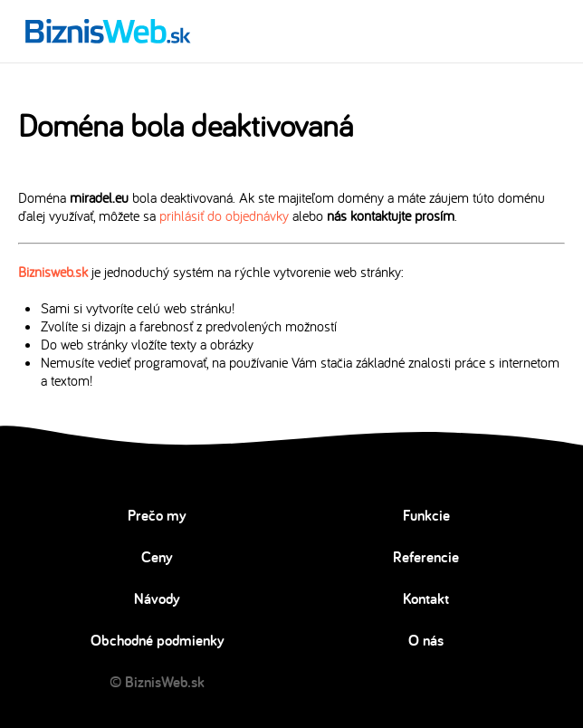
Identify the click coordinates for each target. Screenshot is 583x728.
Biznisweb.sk (53, 272)
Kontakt (426, 599)
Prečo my (157, 515)
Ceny (157, 557)
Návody (157, 599)
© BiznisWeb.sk (157, 682)
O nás (426, 640)
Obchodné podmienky (158, 640)
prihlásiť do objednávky (224, 216)
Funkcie (426, 515)
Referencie (426, 557)
